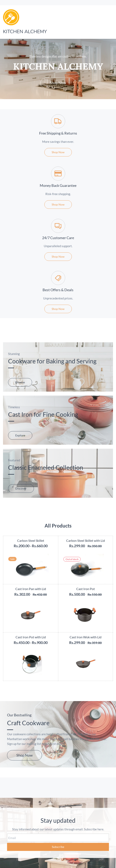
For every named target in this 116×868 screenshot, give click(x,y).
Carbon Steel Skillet (31, 540)
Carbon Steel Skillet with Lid (86, 540)
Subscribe (58, 847)
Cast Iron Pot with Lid (31, 637)
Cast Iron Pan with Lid (31, 589)
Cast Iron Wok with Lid (86, 637)
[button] (58, 83)
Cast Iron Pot (86, 589)
